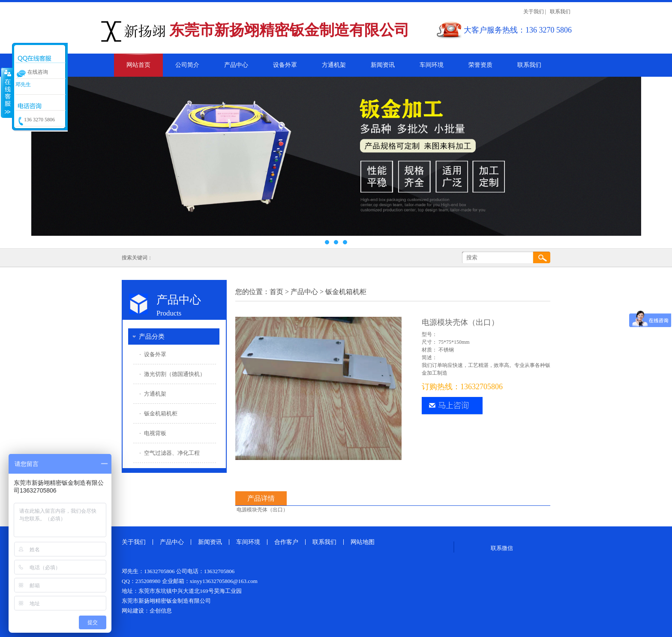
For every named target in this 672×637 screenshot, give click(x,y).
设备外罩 (285, 65)
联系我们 (560, 12)
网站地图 (363, 542)
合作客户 (286, 542)
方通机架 (334, 65)
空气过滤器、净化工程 (172, 453)
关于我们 (534, 12)
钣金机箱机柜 (161, 413)
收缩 (7, 93)
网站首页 (138, 65)
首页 (276, 292)
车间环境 (432, 65)
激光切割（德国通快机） (175, 374)
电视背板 (155, 433)
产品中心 (236, 65)
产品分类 (152, 337)
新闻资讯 (383, 65)
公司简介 (187, 65)
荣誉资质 (480, 65)
